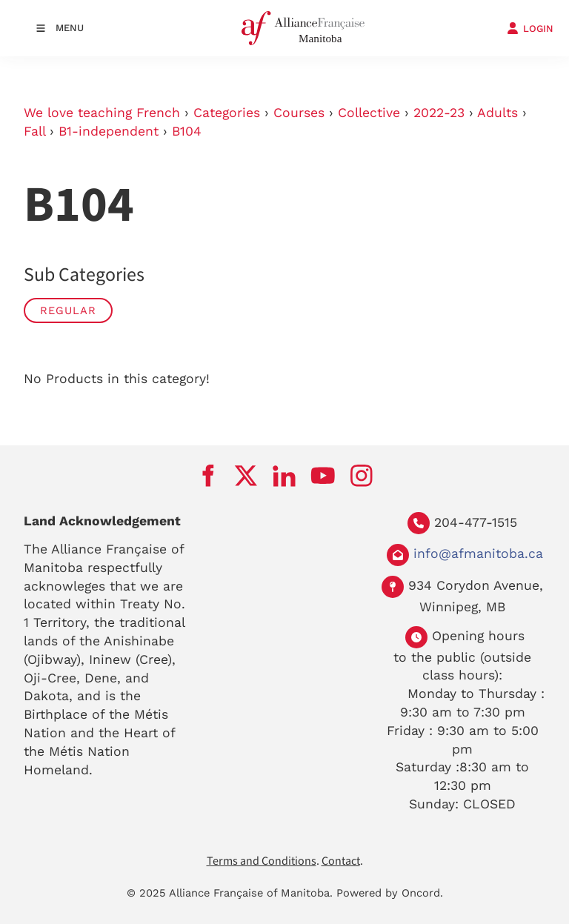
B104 (187, 131)
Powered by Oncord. (390, 893)
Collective (369, 113)
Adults (498, 113)
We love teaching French (102, 113)
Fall (34, 131)
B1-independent (109, 131)
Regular (68, 310)
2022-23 (439, 113)
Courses (299, 113)
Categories (227, 113)
